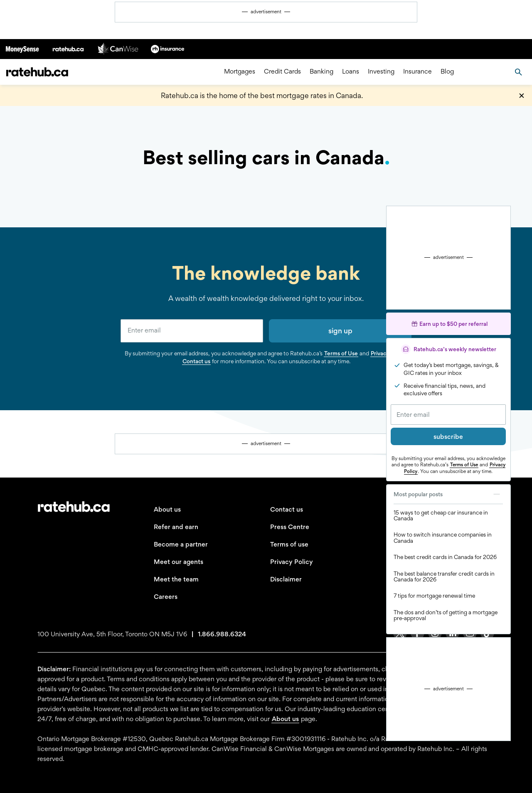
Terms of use (289, 544)
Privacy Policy (292, 562)
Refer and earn (176, 527)
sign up (340, 331)
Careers (166, 597)
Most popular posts (448, 494)
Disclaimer (286, 579)
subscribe (448, 437)
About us (167, 509)
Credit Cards (282, 72)
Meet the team (176, 579)
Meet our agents (179, 562)
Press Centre (290, 527)
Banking (321, 72)
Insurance (417, 72)
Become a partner (181, 544)
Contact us (196, 361)
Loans (351, 72)
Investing (381, 72)
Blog (447, 72)
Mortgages (240, 72)
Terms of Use (464, 465)
